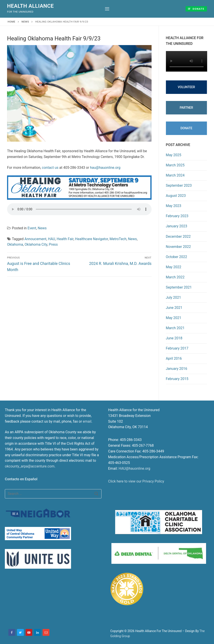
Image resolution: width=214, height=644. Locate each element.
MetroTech (118, 239)
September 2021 (179, 287)
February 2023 (177, 216)
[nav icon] (107, 9)
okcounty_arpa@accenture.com (30, 466)
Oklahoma (15, 244)
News (25, 22)
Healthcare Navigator (91, 239)
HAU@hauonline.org (134, 468)
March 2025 (175, 165)
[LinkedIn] (37, 632)
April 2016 (174, 358)
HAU (51, 239)
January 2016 (177, 369)
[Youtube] (29, 632)
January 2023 (177, 226)
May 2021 (174, 318)
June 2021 (174, 308)
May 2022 (174, 267)
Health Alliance (30, 6)
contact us (50, 168)
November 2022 (178, 247)
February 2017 (177, 348)
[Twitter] (20, 632)
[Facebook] (12, 632)
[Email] (46, 632)
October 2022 (176, 257)
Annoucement (36, 239)
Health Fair (65, 239)
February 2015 (177, 379)
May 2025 (174, 155)
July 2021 (174, 297)
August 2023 (176, 196)
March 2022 (175, 277)
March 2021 (175, 328)
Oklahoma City (36, 244)
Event (32, 228)
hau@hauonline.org (105, 168)
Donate (196, 9)
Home (12, 22)
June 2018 (174, 338)
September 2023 (179, 185)
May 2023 (174, 206)
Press (53, 244)
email (87, 421)
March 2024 (175, 175)
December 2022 (178, 237)
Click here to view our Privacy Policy (136, 481)
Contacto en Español (21, 479)
